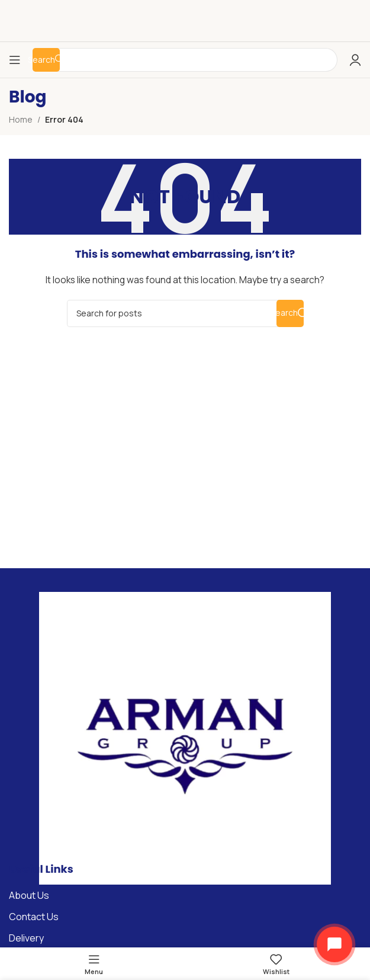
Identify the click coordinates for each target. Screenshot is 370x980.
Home (21, 119)
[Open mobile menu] (15, 60)
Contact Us (34, 917)
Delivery (26, 938)
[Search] (185, 313)
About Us (29, 895)
